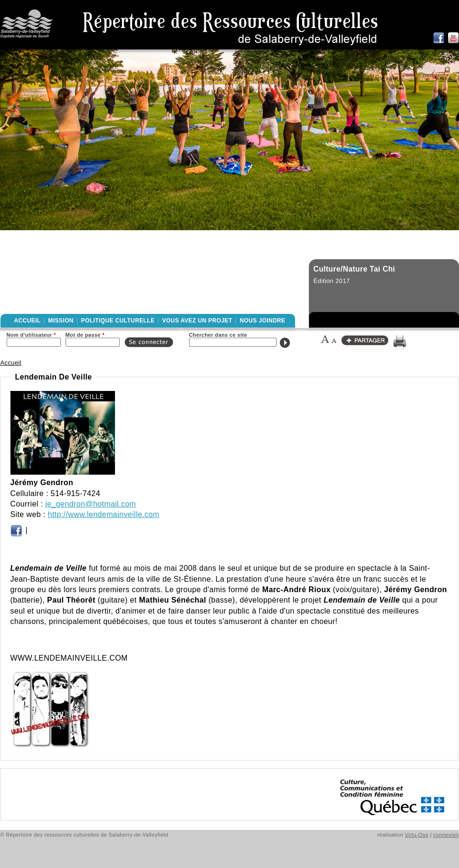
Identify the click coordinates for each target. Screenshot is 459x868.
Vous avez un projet (197, 321)
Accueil (28, 321)
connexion (446, 835)
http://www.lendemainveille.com (104, 514)
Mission (61, 321)
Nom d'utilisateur (31, 335)
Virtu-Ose (417, 835)
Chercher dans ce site (218, 335)
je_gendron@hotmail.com (91, 504)
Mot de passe (85, 335)
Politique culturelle (118, 321)
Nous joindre (262, 321)
